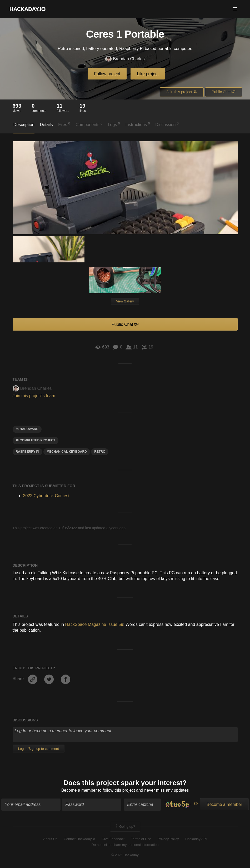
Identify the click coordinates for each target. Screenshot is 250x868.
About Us (50, 839)
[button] (235, 9)
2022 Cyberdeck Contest (46, 496)
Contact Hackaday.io (79, 839)
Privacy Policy (168, 839)
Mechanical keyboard (67, 452)
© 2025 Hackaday (125, 855)
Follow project (107, 74)
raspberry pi (27, 452)
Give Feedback (113, 839)
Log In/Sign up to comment (39, 749)
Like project (148, 74)
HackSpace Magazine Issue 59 (94, 624)
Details (46, 125)
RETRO (100, 452)
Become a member (79, 790)
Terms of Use (141, 839)
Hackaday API (196, 839)
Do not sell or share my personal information (125, 845)
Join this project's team (34, 396)
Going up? (125, 827)
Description (24, 125)
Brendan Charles (125, 59)
